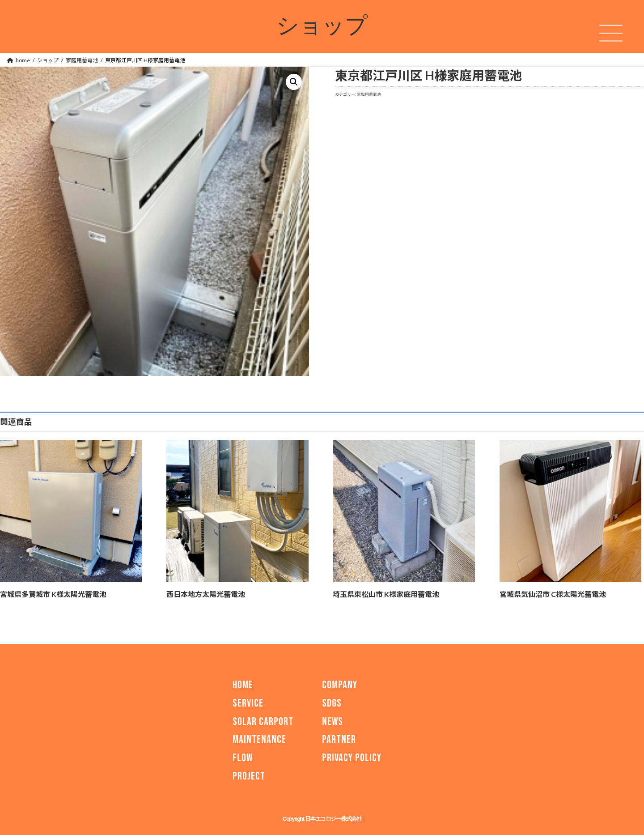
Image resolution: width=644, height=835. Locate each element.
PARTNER (339, 739)
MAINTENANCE (259, 739)
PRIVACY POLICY (352, 758)
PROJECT (249, 776)
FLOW (243, 758)
